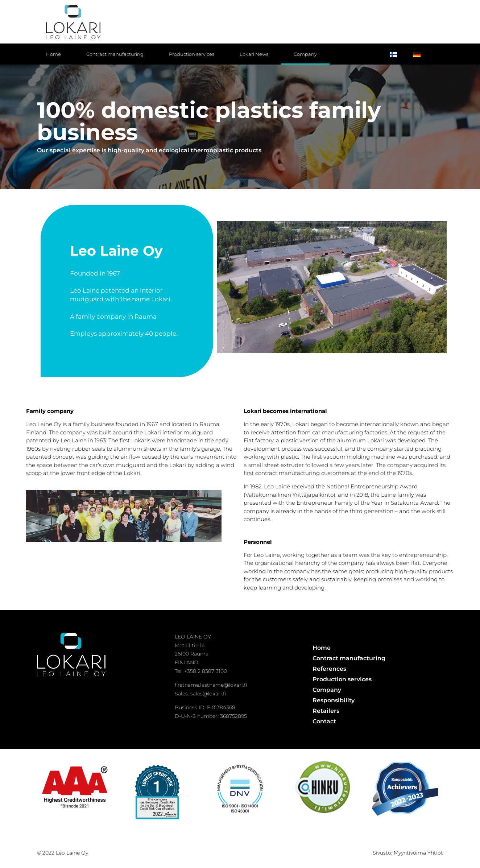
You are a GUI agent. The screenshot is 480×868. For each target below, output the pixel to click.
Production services (192, 54)
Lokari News (254, 54)
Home (53, 54)
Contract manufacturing (115, 54)
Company (305, 54)
